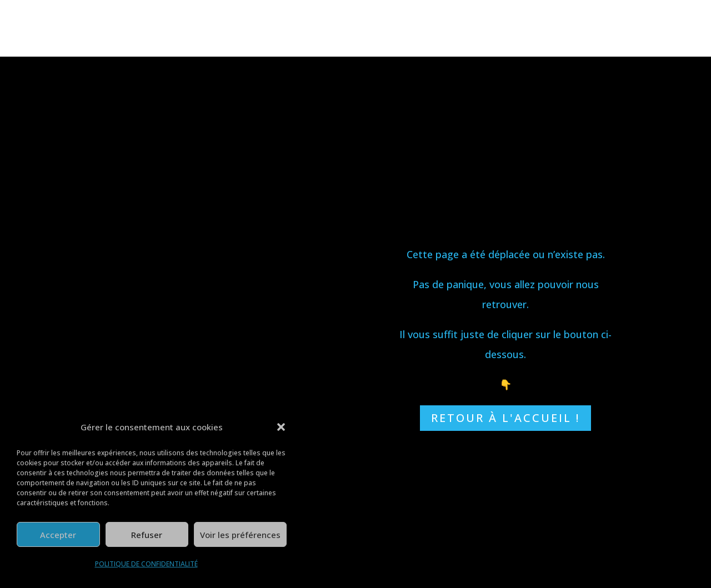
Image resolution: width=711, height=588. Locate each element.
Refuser (147, 535)
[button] (281, 427)
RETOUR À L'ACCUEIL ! (505, 418)
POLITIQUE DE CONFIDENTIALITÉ (146, 564)
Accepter (58, 535)
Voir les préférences (240, 535)
